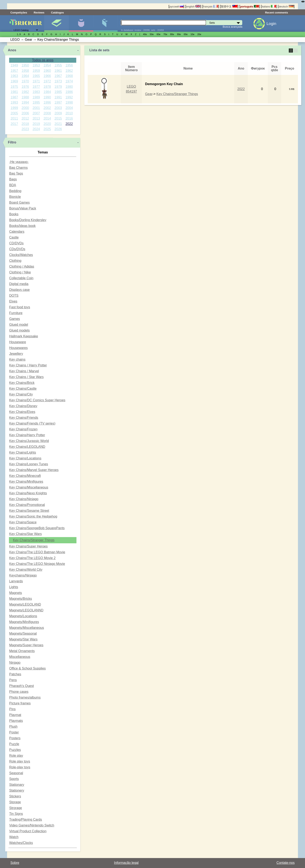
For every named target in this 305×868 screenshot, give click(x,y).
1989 (36, 97)
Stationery (17, 790)
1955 (58, 65)
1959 (36, 71)
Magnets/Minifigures (24, 622)
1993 (14, 102)
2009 (58, 113)
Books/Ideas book (22, 226)
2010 (69, 113)
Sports (14, 779)
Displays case (19, 290)
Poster (14, 732)
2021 (58, 124)
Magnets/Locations (23, 616)
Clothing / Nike (20, 272)
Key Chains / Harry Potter (28, 365)
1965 (36, 76)
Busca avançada (233, 27)
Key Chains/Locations (25, 458)
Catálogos (58, 13)
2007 (36, 113)
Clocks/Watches (21, 255)
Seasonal (16, 773)
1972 (47, 81)
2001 (36, 108)
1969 (14, 81)
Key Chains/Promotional (27, 505)
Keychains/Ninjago (23, 575)
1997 (58, 102)
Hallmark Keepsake (24, 336)
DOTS (14, 296)
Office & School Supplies (27, 668)
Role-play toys (20, 767)
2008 (47, 113)
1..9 (19, 34)
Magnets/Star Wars (23, 639)
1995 (36, 102)
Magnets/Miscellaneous (26, 628)
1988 (25, 97)
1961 (58, 71)
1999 (14, 108)
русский (176, 7)
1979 (58, 87)
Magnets (15, 593)
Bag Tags (16, 173)
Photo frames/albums (25, 697)
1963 (14, 76)
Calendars (17, 232)
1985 (58, 92)
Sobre (15, 863)
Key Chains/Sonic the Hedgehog (33, 516)
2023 (25, 129)
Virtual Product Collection (28, 831)
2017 (14, 124)
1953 (36, 65)
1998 (69, 102)
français (211, 7)
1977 (36, 87)
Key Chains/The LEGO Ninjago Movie (37, 564)
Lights (14, 587)
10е (192, 34)
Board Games (19, 203)
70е (165, 34)
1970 (25, 81)
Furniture (16, 313)
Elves (13, 301)
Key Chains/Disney (23, 406)
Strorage (15, 808)
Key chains (17, 359)
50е (152, 34)
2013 (36, 118)
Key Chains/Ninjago (24, 499)
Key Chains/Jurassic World (29, 441)
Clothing (15, 261)
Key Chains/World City (26, 570)
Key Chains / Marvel (24, 371)
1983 (36, 92)
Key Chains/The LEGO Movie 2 (32, 558)
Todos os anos (43, 60)
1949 (14, 65)
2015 (58, 118)
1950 (25, 65)
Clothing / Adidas (22, 266)
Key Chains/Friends (24, 418)
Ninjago (15, 663)
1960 (47, 71)
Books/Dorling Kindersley (28, 220)
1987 (14, 97)
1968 (69, 76)
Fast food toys (20, 307)
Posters (15, 738)
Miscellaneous (20, 657)
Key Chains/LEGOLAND (27, 447)
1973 (58, 81)
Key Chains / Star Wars (26, 377)
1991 (58, 97)
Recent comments (277, 13)
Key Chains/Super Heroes (28, 546)
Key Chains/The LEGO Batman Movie (37, 552)
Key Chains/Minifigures (26, 482)
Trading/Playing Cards (26, 820)
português (250, 7)
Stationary (17, 785)
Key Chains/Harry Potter (27, 435)
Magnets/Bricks (20, 599)
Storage (15, 802)
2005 (14, 113)
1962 (69, 71)
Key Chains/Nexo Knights (28, 493)
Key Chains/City (21, 394)
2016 (69, 118)
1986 (69, 92)
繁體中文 (229, 7)
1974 (69, 81)
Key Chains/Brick (22, 383)
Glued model (19, 325)
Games (15, 319)
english (193, 7)
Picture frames (20, 703)
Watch (14, 837)
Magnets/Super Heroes (26, 645)
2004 (69, 108)
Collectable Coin (21, 278)
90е (179, 34)
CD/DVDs (16, 243)
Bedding (15, 191)
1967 (58, 76)
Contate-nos (286, 863)
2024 (36, 129)
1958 (25, 71)
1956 (69, 65)
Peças (105, 23)
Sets (56, 23)
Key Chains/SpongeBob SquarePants (37, 528)
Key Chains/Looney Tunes (29, 464)
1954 (47, 65)
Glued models (19, 330)
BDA (13, 185)
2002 (47, 108)
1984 (47, 92)
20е (199, 34)
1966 (47, 76)
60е (159, 34)
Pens (13, 680)
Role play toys (20, 761)
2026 (58, 129)
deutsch (286, 7)
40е (145, 34)
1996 (47, 102)
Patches (15, 674)
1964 (25, 76)
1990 (47, 97)
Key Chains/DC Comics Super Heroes (37, 400)
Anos (12, 50)
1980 (69, 87)
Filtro (12, 142)
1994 (25, 102)
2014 (47, 118)
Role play (16, 756)
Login (271, 24)
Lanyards (16, 581)
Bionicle (15, 197)
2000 (25, 108)
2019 (36, 124)
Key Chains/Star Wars (25, 534)
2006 (25, 113)
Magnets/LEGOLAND (25, 604)
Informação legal (126, 863)
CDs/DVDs (17, 249)
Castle (14, 237)
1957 (14, 71)
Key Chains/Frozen (23, 429)
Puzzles (15, 750)
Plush (13, 727)
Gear (149, 94)
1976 (25, 87)
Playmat (15, 715)
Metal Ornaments (22, 651)
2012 (25, 118)
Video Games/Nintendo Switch (32, 825)
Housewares (18, 348)
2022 (69, 124)
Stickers (15, 796)
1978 (47, 87)
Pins (12, 709)
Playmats (16, 721)
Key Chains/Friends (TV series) (32, 423)
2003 (58, 108)
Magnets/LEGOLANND (26, 610)
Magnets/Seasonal (23, 634)
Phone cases (19, 692)
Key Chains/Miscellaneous (29, 487)
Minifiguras (81, 23)
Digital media (19, 284)
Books (14, 214)
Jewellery (16, 354)
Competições (19, 13)
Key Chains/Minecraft (25, 476)
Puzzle (14, 744)
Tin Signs (16, 814)
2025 (47, 129)
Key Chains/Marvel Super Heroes (34, 470)
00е (186, 34)
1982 (25, 92)
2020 (47, 124)
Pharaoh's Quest (22, 686)
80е (172, 34)
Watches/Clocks (21, 843)
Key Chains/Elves (22, 412)
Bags (13, 179)
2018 (25, 124)
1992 (69, 97)
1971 (36, 81)
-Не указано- (19, 162)
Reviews (39, 13)
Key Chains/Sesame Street (29, 511)
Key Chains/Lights (23, 452)
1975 (14, 87)
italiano (269, 7)
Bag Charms (18, 168)
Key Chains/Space (23, 522)
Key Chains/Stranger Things (34, 540)
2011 (14, 118)
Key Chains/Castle (23, 389)
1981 (14, 92)
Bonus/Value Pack (23, 208)
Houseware (18, 342)
